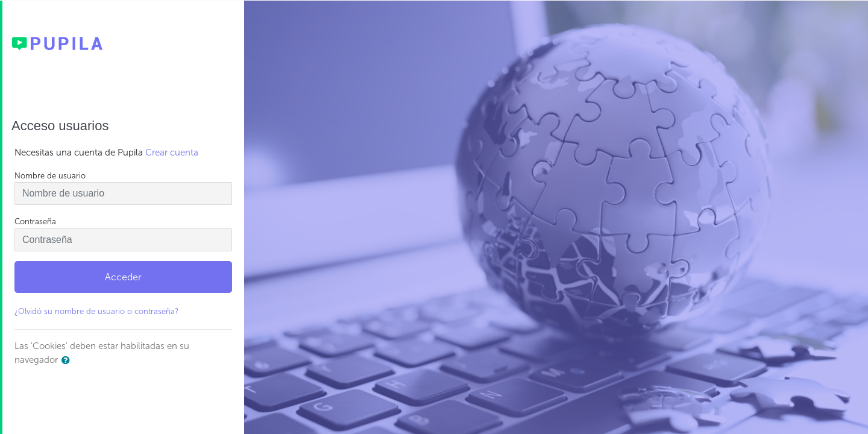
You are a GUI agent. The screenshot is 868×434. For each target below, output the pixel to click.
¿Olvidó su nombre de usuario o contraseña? (96, 311)
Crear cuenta (172, 153)
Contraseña (35, 222)
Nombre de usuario (50, 176)
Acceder (123, 277)
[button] (68, 361)
